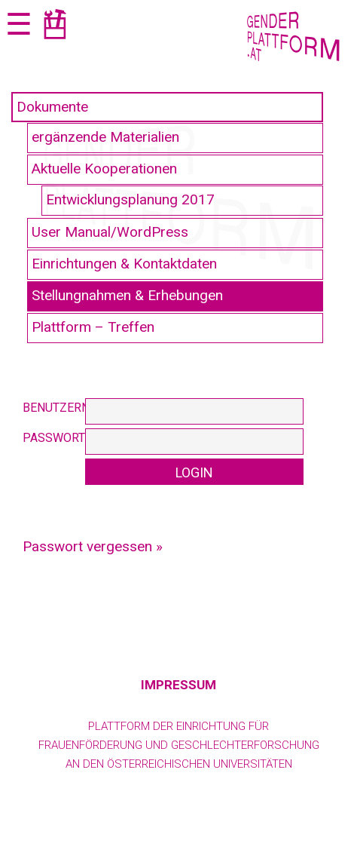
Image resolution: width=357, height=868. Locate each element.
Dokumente (52, 107)
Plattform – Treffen (93, 327)
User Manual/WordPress (110, 232)
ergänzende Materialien (105, 137)
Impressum (178, 685)
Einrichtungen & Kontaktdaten (124, 264)
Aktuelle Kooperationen (104, 169)
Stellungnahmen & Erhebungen (127, 295)
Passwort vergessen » (93, 546)
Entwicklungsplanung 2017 (130, 199)
